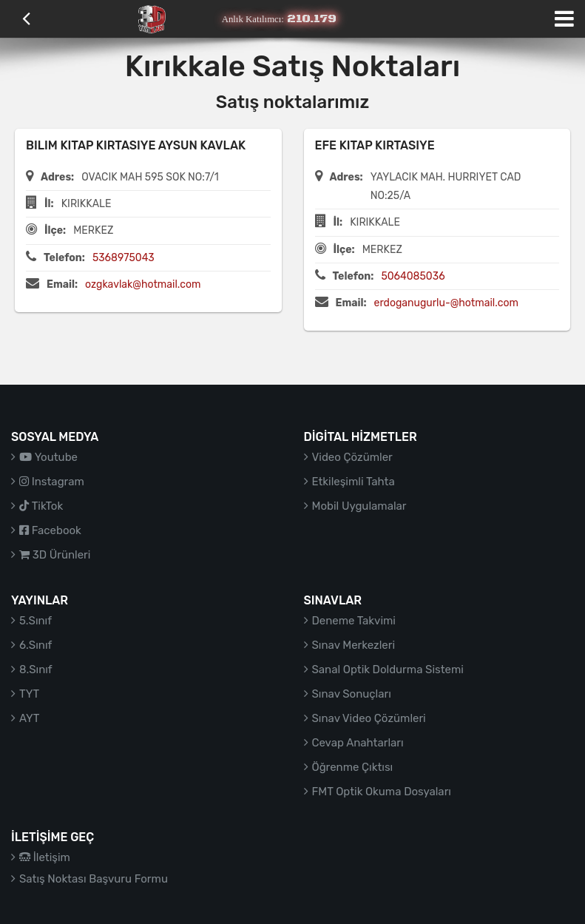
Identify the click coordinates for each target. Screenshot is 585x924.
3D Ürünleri (55, 555)
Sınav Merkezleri (354, 645)
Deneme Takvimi (354, 621)
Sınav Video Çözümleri (369, 718)
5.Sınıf (35, 621)
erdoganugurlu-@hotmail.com (446, 303)
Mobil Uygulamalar (359, 506)
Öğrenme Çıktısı (353, 767)
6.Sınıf (35, 645)
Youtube (48, 457)
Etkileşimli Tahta (354, 482)
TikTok (41, 506)
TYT (29, 694)
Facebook (50, 530)
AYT (29, 718)
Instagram (52, 482)
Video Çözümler (352, 457)
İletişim (45, 857)
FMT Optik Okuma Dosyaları (382, 792)
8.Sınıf (36, 670)
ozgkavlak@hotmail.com (143, 284)
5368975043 (124, 258)
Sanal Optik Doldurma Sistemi (388, 670)
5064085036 (413, 276)
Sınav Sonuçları (352, 694)
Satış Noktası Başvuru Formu (94, 879)
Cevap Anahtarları (358, 743)
